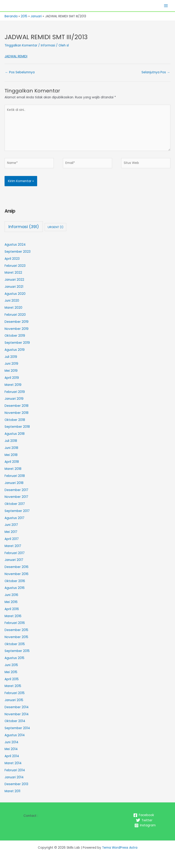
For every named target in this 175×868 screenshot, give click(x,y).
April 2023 (12, 259)
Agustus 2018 (15, 434)
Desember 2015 (16, 630)
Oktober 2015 (15, 644)
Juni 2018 (11, 448)
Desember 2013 (16, 784)
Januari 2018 (14, 483)
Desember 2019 (17, 322)
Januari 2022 (14, 280)
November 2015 (16, 637)
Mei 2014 (11, 749)
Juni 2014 (12, 742)
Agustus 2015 (14, 658)
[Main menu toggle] (166, 6)
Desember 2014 (17, 707)
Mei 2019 (11, 371)
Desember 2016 (17, 567)
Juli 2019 (11, 357)
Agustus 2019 (15, 350)
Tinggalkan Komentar (21, 45)
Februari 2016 (15, 623)
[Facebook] (144, 815)
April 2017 (12, 539)
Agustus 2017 (14, 518)
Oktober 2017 (15, 504)
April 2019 (12, 378)
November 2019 (17, 329)
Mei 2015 (11, 672)
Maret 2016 (13, 616)
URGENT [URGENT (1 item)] (55, 227)
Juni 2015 (11, 665)
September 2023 (18, 252)
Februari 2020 (15, 315)
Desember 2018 (17, 406)
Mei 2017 (11, 532)
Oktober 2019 (15, 336)
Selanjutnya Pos (156, 72)
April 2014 (12, 756)
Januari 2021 (14, 287)
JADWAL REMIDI (16, 56)
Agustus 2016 (15, 588)
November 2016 (17, 574)
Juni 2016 (11, 595)
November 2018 (17, 413)
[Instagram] (145, 825)
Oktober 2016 (15, 581)
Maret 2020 (13, 308)
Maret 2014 (13, 763)
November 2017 (16, 497)
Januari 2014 (14, 777)
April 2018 (12, 462)
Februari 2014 (15, 770)
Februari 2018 (15, 476)
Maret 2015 (13, 686)
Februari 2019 (15, 392)
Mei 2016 (11, 602)
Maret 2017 (13, 546)
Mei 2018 (11, 455)
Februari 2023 (15, 266)
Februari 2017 (15, 553)
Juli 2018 (11, 441)
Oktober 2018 (15, 420)
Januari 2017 (14, 560)
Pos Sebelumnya (20, 72)
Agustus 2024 (15, 245)
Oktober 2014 (15, 721)
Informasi (48, 45)
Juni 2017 (11, 525)
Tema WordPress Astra (120, 848)
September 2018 (17, 427)
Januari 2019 (14, 399)
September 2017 (17, 511)
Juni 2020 (12, 301)
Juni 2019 (11, 364)
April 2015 (12, 679)
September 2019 (17, 343)
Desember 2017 (16, 490)
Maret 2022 (13, 273)
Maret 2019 (13, 385)
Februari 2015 (15, 693)
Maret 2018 (13, 469)
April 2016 (12, 609)
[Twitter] (144, 820)
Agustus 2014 (15, 735)
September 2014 (17, 728)
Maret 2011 (12, 791)
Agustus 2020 (15, 294)
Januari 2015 (14, 700)
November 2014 (17, 714)
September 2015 (17, 651)
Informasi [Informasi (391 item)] (24, 227)
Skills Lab (14, 6)
